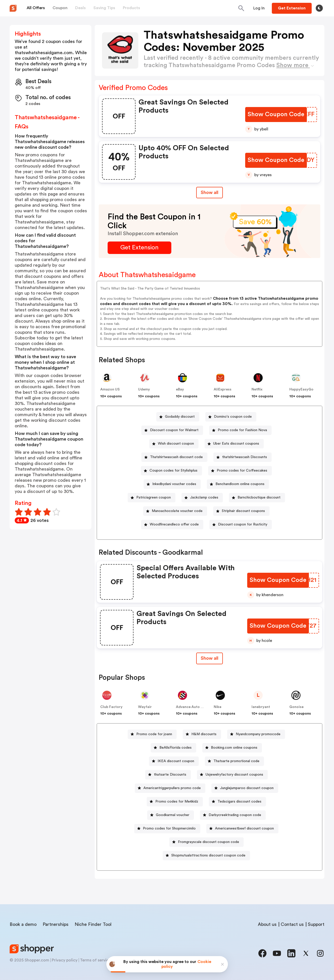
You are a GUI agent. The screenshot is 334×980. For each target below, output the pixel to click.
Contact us (292, 924)
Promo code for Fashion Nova (242, 430)
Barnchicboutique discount (259, 497)
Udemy (144, 389)
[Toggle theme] (319, 8)
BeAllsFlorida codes (176, 748)
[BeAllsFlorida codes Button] (173, 748)
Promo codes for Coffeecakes (242, 471)
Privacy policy (65, 960)
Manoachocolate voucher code (177, 511)
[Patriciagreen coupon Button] (152, 498)
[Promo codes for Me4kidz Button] (175, 802)
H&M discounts (204, 734)
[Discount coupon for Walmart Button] (172, 430)
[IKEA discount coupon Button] (174, 761)
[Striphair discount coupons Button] (241, 511)
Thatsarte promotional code (236, 761)
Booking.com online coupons (234, 748)
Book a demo (23, 924)
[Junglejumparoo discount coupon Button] (245, 788)
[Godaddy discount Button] (178, 417)
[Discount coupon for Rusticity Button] (241, 525)
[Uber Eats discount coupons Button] (234, 444)
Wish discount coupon (176, 444)
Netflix (257, 389)
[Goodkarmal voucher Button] (171, 815)
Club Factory (111, 707)
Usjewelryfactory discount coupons (234, 775)
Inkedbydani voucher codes (174, 484)
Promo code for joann (154, 734)
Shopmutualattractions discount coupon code (208, 855)
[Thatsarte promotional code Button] (234, 761)
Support (316, 924)
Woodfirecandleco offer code (174, 524)
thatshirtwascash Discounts (245, 457)
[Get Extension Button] (139, 248)
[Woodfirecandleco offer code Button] (172, 525)
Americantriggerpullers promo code (172, 788)
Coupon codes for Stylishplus (173, 471)
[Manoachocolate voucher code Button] (175, 511)
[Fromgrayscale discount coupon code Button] (206, 842)
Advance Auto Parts (193, 707)
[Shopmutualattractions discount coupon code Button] (206, 856)
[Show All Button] (210, 658)
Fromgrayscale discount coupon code (208, 842)
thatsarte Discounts (170, 775)
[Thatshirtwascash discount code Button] (174, 457)
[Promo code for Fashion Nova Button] (240, 430)
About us (267, 924)
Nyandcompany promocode (258, 734)
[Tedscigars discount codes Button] (237, 802)
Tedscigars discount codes (239, 802)
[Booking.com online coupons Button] (232, 748)
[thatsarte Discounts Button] (168, 775)
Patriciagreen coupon (154, 497)
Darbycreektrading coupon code (235, 815)
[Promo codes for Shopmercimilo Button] (167, 829)
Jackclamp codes (204, 497)
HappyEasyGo (301, 389)
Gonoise (296, 707)
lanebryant (261, 707)
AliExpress (223, 389)
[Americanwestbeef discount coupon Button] (242, 829)
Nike (218, 707)
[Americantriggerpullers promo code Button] (170, 788)
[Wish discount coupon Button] (174, 444)
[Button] (259, 8)
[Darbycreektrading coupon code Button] (233, 815)
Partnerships (56, 924)
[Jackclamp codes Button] (202, 498)
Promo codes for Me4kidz (177, 802)
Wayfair (145, 707)
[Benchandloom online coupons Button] (238, 484)
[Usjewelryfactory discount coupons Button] (232, 775)
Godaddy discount (180, 417)
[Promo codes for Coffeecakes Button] (240, 471)
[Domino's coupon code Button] (231, 417)
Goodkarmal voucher (173, 815)
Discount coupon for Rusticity (243, 524)
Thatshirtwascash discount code (176, 457)
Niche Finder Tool (93, 924)
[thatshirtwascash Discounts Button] (243, 457)
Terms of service (95, 960)
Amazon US (110, 389)
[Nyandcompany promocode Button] (256, 734)
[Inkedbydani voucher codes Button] (172, 484)
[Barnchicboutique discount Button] (257, 498)
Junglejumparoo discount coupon (247, 788)
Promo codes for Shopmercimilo (169, 828)
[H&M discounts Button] (202, 734)
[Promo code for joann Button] (152, 734)
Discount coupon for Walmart (174, 430)
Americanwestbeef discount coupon (244, 828)
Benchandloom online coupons (240, 484)
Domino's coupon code (233, 417)
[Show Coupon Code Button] (276, 115)
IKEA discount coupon (176, 761)
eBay (180, 389)
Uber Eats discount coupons (236, 444)
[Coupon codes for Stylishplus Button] (171, 471)
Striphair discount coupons (243, 511)
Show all (210, 658)
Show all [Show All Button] (210, 192)
